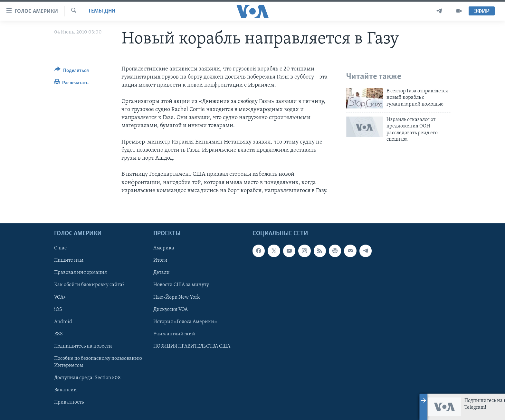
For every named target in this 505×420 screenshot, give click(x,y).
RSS (58, 334)
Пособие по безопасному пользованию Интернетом (98, 362)
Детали (162, 273)
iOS (58, 310)
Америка (164, 248)
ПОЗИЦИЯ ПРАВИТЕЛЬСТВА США (192, 346)
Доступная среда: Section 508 (87, 378)
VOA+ (60, 297)
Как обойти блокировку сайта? (89, 285)
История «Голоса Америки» (185, 322)
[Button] (72, 72)
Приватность (69, 402)
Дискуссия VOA (171, 310)
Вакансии (66, 390)
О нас (60, 248)
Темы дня (101, 11)
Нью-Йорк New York (176, 297)
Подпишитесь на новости (83, 346)
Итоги (160, 260)
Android (63, 322)
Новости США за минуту (181, 285)
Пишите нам (69, 260)
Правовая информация (81, 273)
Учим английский (174, 334)
